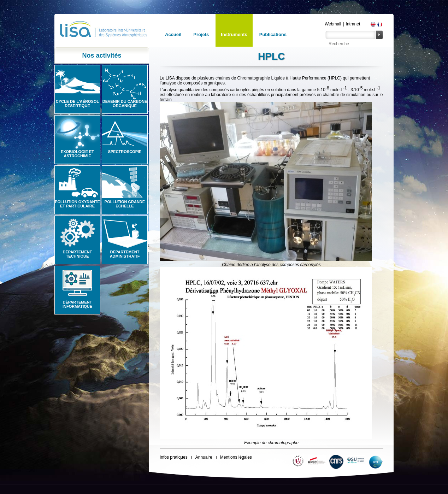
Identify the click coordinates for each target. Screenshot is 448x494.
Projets (201, 34)
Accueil (173, 34)
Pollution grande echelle (125, 204)
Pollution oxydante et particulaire (77, 204)
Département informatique (77, 304)
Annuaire (204, 457)
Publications (273, 34)
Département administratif (125, 254)
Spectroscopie (125, 152)
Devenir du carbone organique (125, 104)
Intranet (353, 24)
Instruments (234, 34)
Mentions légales (236, 457)
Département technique (78, 254)
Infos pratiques (174, 457)
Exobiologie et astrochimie (77, 154)
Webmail (333, 24)
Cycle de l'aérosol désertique (77, 104)
